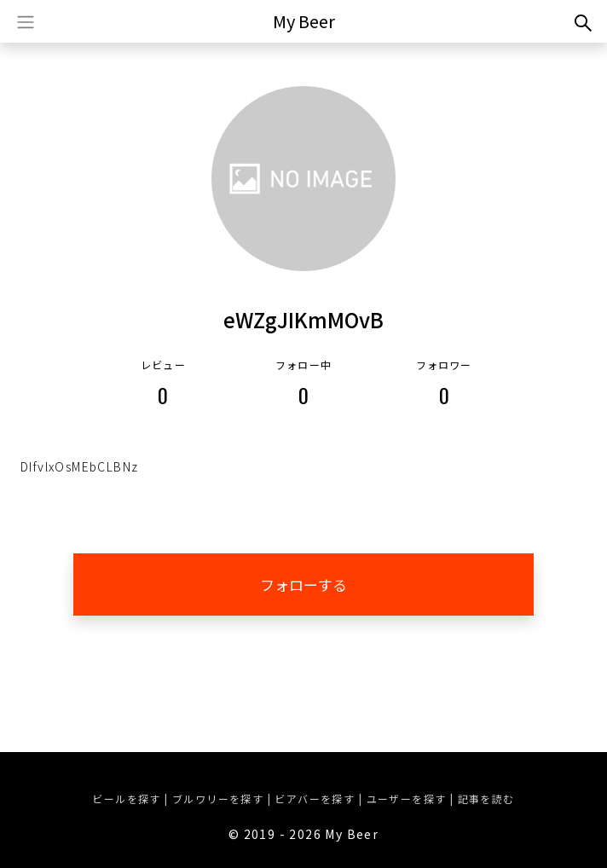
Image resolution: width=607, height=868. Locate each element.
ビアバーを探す (315, 799)
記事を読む (486, 799)
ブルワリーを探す (218, 799)
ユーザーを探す (407, 799)
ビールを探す (126, 799)
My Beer (304, 21)
